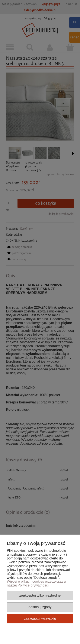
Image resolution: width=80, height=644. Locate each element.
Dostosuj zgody (40, 607)
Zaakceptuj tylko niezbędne (40, 595)
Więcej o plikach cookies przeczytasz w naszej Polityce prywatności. (37, 583)
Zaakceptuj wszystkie (40, 618)
